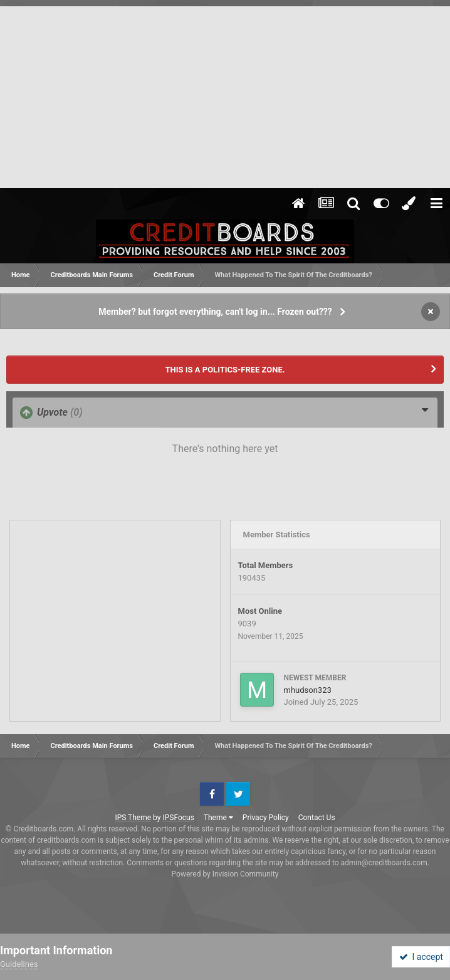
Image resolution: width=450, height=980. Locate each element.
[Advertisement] (225, 94)
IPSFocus (178, 818)
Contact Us (317, 818)
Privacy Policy (266, 818)
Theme (218, 818)
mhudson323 (308, 690)
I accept (421, 957)
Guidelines (19, 964)
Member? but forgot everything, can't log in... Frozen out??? (215, 312)
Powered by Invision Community (225, 874)
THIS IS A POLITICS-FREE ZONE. (225, 370)
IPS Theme (133, 818)
